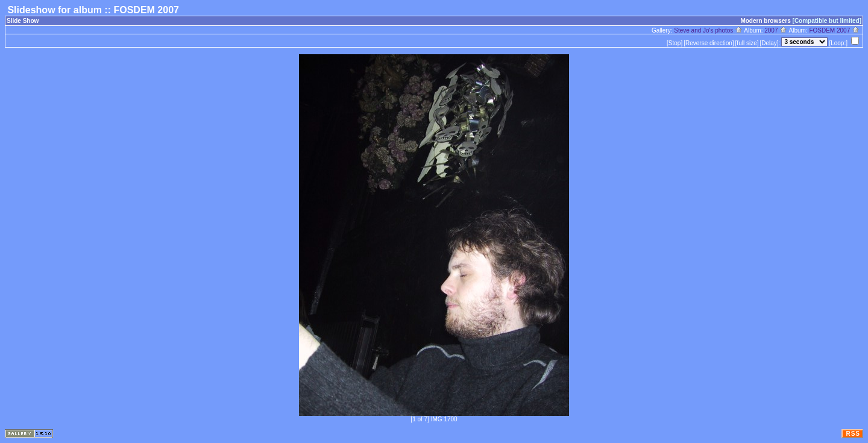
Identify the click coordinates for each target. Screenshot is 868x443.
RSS (853, 434)
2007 (776, 30)
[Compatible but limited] (827, 21)
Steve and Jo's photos (708, 30)
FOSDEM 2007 (834, 30)
